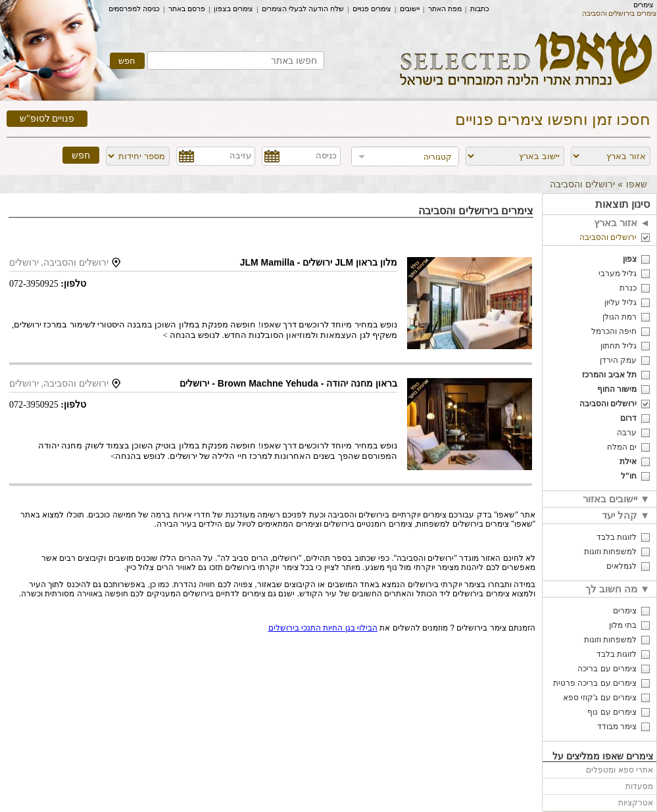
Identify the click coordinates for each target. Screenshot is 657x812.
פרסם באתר (187, 9)
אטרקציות (636, 803)
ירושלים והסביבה (608, 237)
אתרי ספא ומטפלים (620, 770)
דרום (628, 418)
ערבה (627, 433)
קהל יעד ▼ (626, 515)
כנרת (628, 288)
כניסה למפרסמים (134, 9)
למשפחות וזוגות (610, 552)
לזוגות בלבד (617, 537)
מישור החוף (617, 389)
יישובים (410, 9)
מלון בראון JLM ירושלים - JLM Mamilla (319, 262)
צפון (630, 259)
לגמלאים (621, 566)
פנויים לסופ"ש (47, 119)
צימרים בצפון (233, 9)
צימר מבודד (617, 727)
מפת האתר (445, 9)
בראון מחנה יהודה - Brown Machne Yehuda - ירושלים (288, 383)
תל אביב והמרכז (609, 375)
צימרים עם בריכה (607, 669)
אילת (628, 462)
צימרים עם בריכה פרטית (595, 683)
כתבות (480, 9)
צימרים (644, 5)
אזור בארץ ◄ (622, 223)
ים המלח (622, 447)
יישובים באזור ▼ (616, 499)
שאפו (637, 184)
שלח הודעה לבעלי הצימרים (303, 9)
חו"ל (629, 476)
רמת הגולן (620, 317)
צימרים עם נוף (612, 712)
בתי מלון (623, 625)
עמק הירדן (618, 360)
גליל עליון (620, 302)
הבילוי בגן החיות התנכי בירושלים (323, 628)
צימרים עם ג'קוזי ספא (600, 698)
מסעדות (639, 786)
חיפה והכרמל (614, 331)
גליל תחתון (619, 346)
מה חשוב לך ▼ (618, 589)
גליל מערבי (618, 274)
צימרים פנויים (372, 9)
